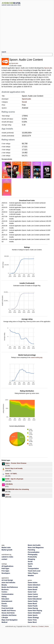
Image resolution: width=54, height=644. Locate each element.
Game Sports (33, 615)
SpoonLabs (15, 63)
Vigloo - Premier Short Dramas (16, 463)
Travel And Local (34, 571)
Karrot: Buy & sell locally (14, 468)
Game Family (33, 601)
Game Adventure (34, 585)
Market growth (7, 550)
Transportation (33, 569)
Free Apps (5, 571)
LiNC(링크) (9, 484)
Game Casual (33, 597)
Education (5, 599)
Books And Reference (10, 587)
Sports (30, 564)
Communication (8, 594)
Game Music (32, 604)
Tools (30, 566)
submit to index (7, 557)
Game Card (32, 592)
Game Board (32, 590)
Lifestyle (5, 618)
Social (20, 70)
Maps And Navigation (10, 620)
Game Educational (35, 599)
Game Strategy (33, 618)
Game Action (33, 583)
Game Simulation (34, 613)
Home (47, 626)
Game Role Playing (35, 611)
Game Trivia (32, 620)
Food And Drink (7, 608)
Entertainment (7, 601)
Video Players (33, 573)
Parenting (31, 550)
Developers (6, 573)
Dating (4, 597)
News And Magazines (36, 547)
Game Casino (33, 594)
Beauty (4, 585)
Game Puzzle (33, 606)
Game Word (32, 622)
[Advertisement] (22, 28)
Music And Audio (34, 545)
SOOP (7, 495)
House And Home (8, 613)
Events (4, 604)
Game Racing (33, 608)
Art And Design (7, 580)
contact (4, 559)
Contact (41, 626)
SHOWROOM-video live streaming (17, 489)
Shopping (31, 559)
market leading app (37, 357)
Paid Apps (5, 569)
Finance (5, 606)
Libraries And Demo (9, 615)
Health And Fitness (9, 611)
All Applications (7, 566)
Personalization (34, 552)
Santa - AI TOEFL (11, 474)
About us (34, 626)
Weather (31, 576)
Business (5, 590)
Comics (4, 592)
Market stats (6, 547)
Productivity (32, 557)
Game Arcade (33, 587)
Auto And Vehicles (8, 583)
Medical (4, 622)
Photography (33, 554)
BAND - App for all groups (14, 479)
